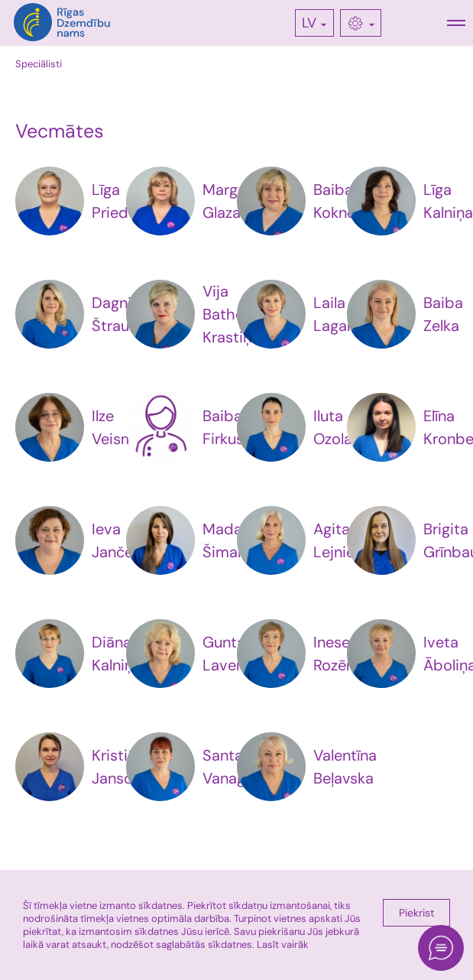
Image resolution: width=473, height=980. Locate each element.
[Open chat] (441, 948)
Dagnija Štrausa (118, 314)
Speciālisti (39, 64)
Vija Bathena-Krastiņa (236, 314)
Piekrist (416, 913)
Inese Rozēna (338, 654)
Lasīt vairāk (283, 944)
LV (309, 23)
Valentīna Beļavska (345, 767)
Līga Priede (114, 201)
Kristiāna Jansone (122, 767)
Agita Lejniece (342, 540)
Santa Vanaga (228, 767)
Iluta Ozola (333, 427)
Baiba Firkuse (227, 427)
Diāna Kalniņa (117, 654)
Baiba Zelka (443, 314)
